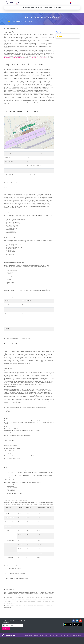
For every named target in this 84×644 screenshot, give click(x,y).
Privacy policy (49, 635)
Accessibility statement (75, 635)
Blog (57, 635)
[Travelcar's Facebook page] (74, 621)
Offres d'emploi (29, 635)
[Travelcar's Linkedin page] (77, 621)
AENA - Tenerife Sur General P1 (64, 36)
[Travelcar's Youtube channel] (81, 621)
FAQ (54, 635)
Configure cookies (64, 635)
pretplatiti (6, 629)
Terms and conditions (39, 635)
